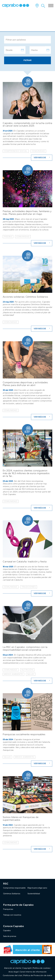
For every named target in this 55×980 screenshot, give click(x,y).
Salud (31, 674)
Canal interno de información (33, 972)
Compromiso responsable (14, 888)
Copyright (27, 968)
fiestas (8, 237)
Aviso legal (14, 972)
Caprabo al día (15, 24)
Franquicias (8, 909)
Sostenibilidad (34, 894)
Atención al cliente (27, 950)
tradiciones (29, 587)
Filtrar (27, 60)
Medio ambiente (13, 674)
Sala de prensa (10, 936)
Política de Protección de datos (38, 975)
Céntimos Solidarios (12, 894)
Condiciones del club (13, 975)
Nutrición (27, 670)
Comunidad (11, 322)
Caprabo (7, 930)
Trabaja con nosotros (12, 915)
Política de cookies (41, 968)
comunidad (38, 151)
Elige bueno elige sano (37, 888)
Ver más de (42, 158)
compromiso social (16, 151)
